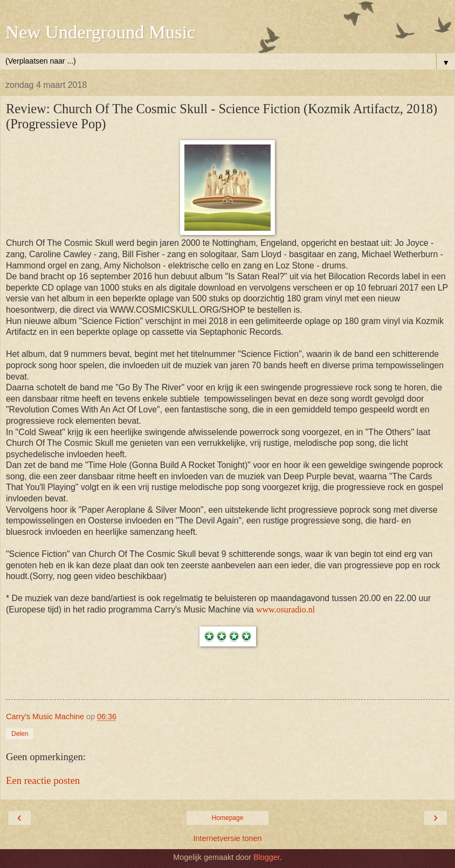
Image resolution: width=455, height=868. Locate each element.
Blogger (267, 857)
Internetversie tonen (227, 838)
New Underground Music (100, 32)
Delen (20, 734)
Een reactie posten (43, 780)
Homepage (228, 818)
